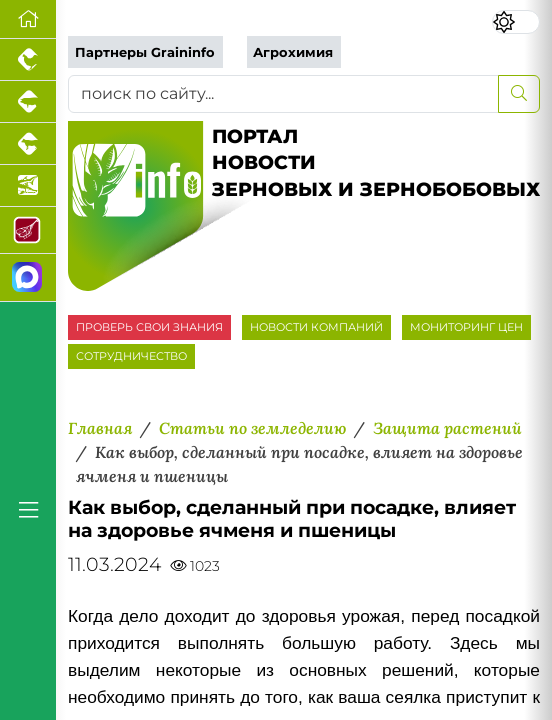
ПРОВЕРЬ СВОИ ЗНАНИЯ (149, 327)
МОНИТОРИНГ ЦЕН (466, 327)
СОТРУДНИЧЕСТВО (131, 356)
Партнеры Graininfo (145, 52)
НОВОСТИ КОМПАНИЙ (316, 327)
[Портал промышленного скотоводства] (28, 144)
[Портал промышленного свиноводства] (28, 102)
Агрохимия (293, 52)
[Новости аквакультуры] (28, 186)
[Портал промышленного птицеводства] (28, 60)
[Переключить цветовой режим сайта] (516, 22)
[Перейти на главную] (28, 19)
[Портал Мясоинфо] (28, 230)
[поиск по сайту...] (283, 94)
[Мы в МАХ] (28, 277)
